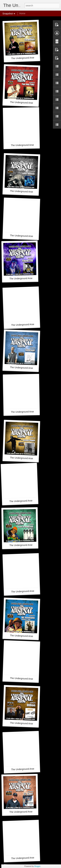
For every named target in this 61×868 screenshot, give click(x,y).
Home (22, 13)
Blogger (37, 866)
